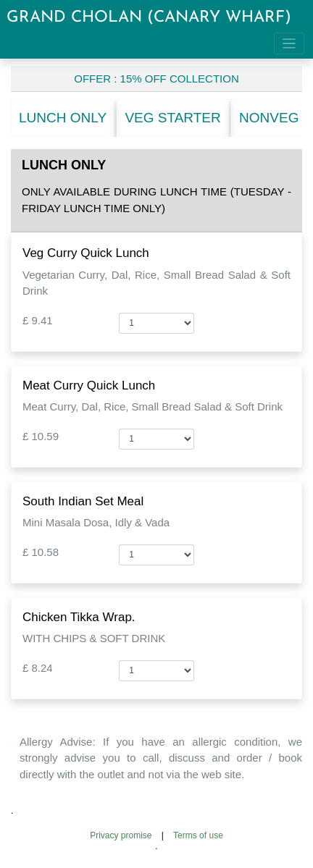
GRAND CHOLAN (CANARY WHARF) (149, 18)
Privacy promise (121, 835)
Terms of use (198, 835)
